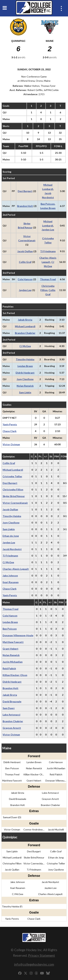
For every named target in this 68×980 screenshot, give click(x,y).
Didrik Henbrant (25, 373)
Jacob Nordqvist (12, 549)
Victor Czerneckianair (15, 503)
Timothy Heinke (25, 359)
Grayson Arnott (12, 728)
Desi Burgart (25, 191)
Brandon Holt (25, 206)
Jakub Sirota (25, 320)
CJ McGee (25, 346)
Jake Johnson (10, 576)
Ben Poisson (48, 204)
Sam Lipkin (25, 392)
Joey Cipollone (25, 379)
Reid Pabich (9, 668)
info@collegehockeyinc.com (34, 964)
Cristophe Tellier (12, 476)
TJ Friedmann (48, 251)
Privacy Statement (42, 955)
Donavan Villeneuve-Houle (18, 635)
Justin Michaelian (13, 662)
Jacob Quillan (25, 251)
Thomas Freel (48, 279)
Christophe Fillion (13, 489)
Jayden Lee (48, 230)
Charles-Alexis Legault (16, 569)
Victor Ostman (11, 444)
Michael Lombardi (25, 326)
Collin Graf (25, 262)
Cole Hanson (25, 279)
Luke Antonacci (11, 715)
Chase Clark (10, 431)
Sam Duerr (9, 708)
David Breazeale (12, 701)
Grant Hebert (10, 649)
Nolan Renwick (25, 386)
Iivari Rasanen (11, 582)
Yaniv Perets (10, 424)
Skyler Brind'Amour (14, 496)
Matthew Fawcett (13, 642)
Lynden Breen (48, 208)
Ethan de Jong (11, 536)
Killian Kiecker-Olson (15, 675)
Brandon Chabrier (25, 333)
